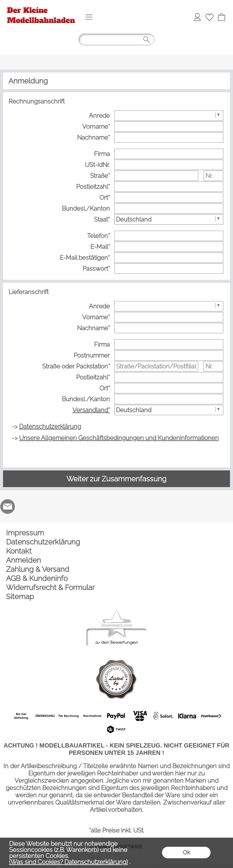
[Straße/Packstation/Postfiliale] (156, 366)
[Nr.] (213, 176)
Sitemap (20, 597)
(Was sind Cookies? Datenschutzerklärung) (68, 862)
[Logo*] (41, 6)
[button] (89, 17)
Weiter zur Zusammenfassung (116, 479)
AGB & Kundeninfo (37, 578)
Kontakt (19, 551)
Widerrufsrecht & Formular (50, 587)
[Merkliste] (209, 17)
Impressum (25, 533)
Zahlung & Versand (38, 569)
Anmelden (24, 560)
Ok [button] (186, 852)
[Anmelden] (197, 17)
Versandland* (91, 410)
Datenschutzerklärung (43, 542)
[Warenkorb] (221, 17)
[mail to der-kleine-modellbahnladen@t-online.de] (8, 507)
